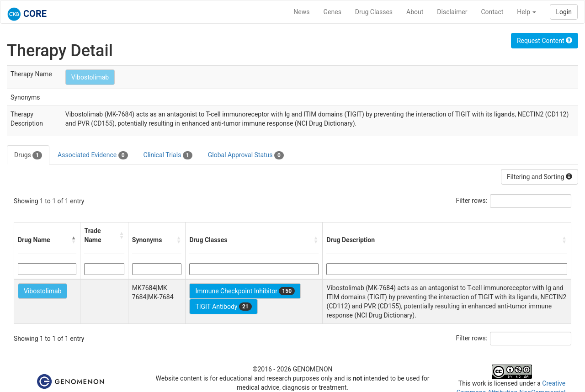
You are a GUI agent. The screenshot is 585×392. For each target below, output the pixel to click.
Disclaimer (452, 12)
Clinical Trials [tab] (168, 155)
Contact (492, 12)
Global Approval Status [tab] (246, 155)
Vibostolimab (90, 77)
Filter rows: (472, 201)
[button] (74, 240)
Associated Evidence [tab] (93, 155)
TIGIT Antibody (223, 307)
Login (564, 12)
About (415, 12)
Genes (332, 12)
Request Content (545, 41)
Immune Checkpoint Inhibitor (245, 291)
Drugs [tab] (28, 155)
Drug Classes (374, 12)
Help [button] (526, 12)
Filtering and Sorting (540, 177)
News (301, 12)
